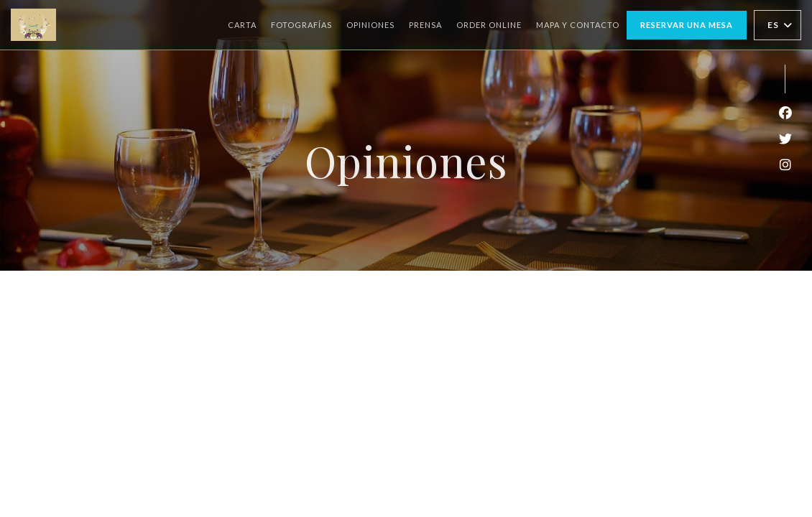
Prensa (425, 25)
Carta (242, 25)
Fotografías (301, 25)
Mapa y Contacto (578, 25)
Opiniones (370, 25)
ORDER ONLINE (489, 23)
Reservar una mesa (687, 25)
